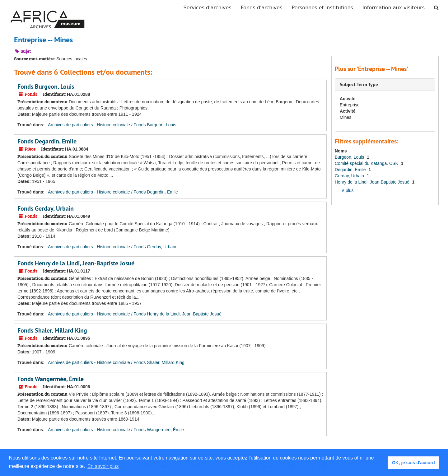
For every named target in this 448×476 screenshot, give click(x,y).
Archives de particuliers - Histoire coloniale (89, 125)
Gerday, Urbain (350, 176)
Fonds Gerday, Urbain (46, 208)
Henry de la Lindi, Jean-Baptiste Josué (373, 182)
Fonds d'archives (262, 8)
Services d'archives (208, 8)
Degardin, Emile (351, 170)
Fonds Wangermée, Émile (51, 379)
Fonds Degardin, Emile (47, 141)
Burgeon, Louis (350, 157)
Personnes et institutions (322, 8)
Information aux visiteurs (394, 8)
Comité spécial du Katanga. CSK (367, 163)
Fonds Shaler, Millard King (52, 330)
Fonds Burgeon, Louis (46, 86)
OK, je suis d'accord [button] (413, 463)
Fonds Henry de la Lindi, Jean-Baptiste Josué (76, 263)
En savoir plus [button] (103, 466)
